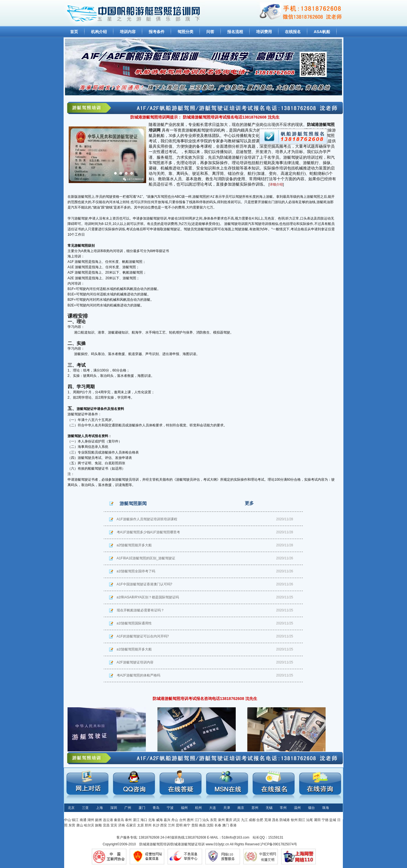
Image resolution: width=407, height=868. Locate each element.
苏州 (255, 808)
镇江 (75, 820)
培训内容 (128, 32)
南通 (83, 820)
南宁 (187, 825)
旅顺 (98, 825)
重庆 (229, 820)
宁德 (325, 820)
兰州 (171, 825)
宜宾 (114, 825)
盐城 (333, 820)
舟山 (175, 820)
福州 (184, 808)
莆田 (317, 820)
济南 (122, 825)
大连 (213, 808)
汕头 (206, 820)
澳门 (226, 825)
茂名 (275, 820)
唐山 (80, 825)
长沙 (156, 825)
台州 (183, 820)
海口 (144, 820)
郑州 (148, 825)
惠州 (190, 820)
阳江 (302, 820)
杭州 (198, 808)
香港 (233, 825)
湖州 (91, 820)
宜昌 (106, 825)
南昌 (202, 825)
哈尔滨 (89, 825)
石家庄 (131, 825)
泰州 (128, 820)
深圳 (114, 808)
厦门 (142, 808)
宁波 (170, 808)
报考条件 (157, 32)
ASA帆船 (322, 32)
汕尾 (309, 820)
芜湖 (268, 820)
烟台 (311, 808)
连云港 (108, 820)
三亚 (85, 808)
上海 (99, 808)
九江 (244, 820)
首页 (74, 32)
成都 (252, 820)
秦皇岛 (119, 820)
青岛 (156, 808)
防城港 (285, 820)
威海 (159, 820)
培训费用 (264, 32)
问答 (210, 32)
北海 (151, 820)
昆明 (179, 825)
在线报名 (293, 32)
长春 (218, 825)
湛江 (136, 820)
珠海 (326, 808)
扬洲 (98, 820)
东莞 (213, 820)
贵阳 (195, 825)
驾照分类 (185, 32)
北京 (71, 808)
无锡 (269, 808)
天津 (227, 808)
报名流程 (235, 32)
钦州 (294, 820)
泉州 (221, 820)
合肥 (260, 820)
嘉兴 (167, 820)
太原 (140, 825)
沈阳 (210, 825)
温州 (297, 808)
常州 (283, 808)
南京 (241, 808)
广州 (128, 808)
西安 (164, 825)
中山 (68, 820)
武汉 (237, 820)
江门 (198, 820)
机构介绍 (99, 32)
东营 (72, 825)
